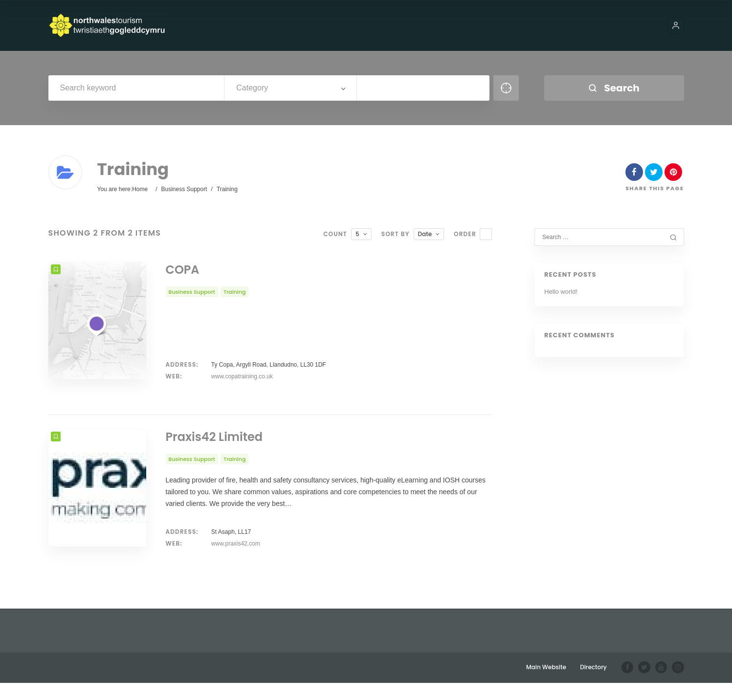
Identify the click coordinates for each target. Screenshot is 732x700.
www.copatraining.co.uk (242, 376)
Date (425, 234)
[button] (676, 25)
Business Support (184, 189)
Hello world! (561, 292)
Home (140, 189)
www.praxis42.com (236, 561)
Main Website (547, 684)
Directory (594, 684)
